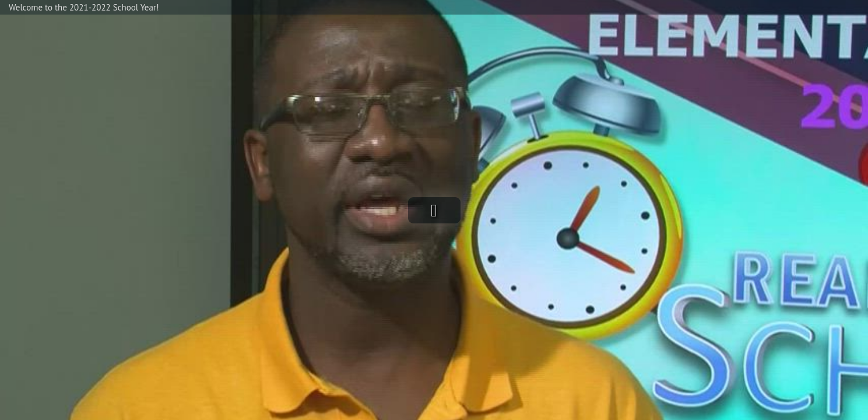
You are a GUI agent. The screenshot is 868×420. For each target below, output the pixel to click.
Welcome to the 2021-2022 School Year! (84, 7)
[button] (434, 210)
